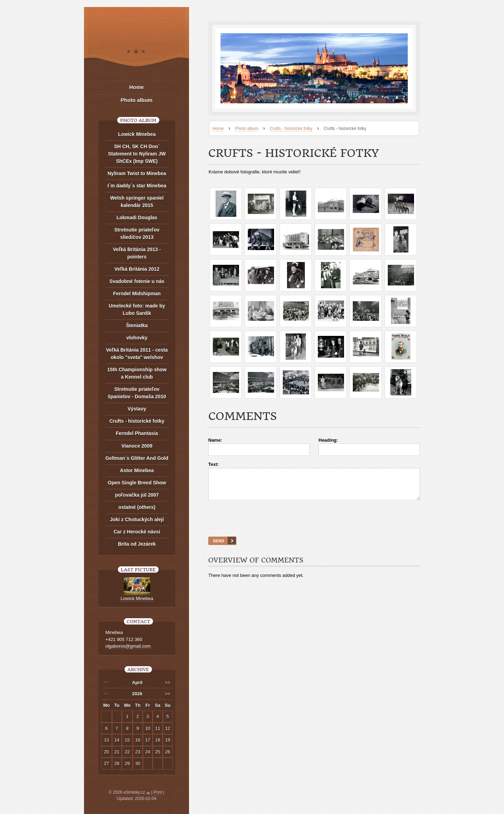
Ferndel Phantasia (137, 433)
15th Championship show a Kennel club (137, 373)
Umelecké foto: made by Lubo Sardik (137, 309)
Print (158, 792)
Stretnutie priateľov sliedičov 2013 (137, 233)
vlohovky (137, 338)
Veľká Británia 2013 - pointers (137, 253)
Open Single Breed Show (137, 483)
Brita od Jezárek (137, 544)
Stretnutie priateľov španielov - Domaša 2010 (137, 393)
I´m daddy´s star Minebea (137, 186)
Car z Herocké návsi (137, 532)
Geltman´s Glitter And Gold (137, 458)
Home (218, 129)
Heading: (328, 440)
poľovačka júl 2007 (137, 495)
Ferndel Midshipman (137, 294)
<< (107, 682)
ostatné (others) (137, 507)
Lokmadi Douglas (137, 218)
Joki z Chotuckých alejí (137, 519)
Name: (215, 440)
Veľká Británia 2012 (137, 269)
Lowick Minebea (137, 134)
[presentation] (314, 527)
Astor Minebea (137, 470)
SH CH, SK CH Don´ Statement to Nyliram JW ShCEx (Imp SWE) (137, 154)
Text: (213, 464)
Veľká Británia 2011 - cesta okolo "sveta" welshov (137, 354)
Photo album (247, 129)
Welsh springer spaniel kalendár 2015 (137, 202)
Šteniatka (137, 325)
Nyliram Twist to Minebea (137, 173)
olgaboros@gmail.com (128, 646)
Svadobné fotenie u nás (137, 281)
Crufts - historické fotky (291, 129)
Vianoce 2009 (137, 446)
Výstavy (137, 409)
